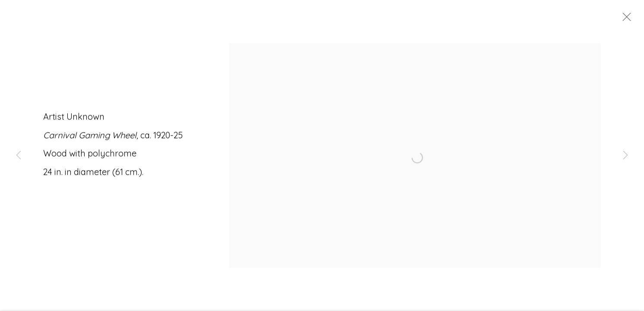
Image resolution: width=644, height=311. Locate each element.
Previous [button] (19, 155)
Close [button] (625, 19)
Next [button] (625, 155)
